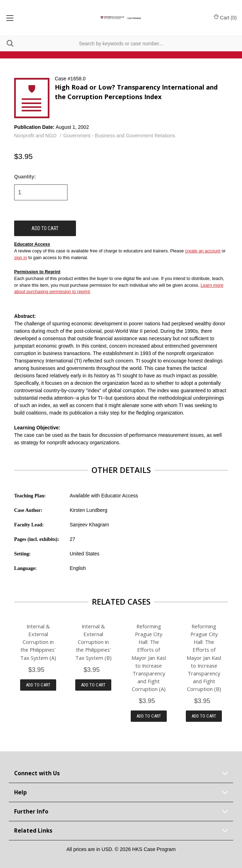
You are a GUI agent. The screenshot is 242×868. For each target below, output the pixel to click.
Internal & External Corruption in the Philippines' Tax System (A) (38, 642)
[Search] (7, 43)
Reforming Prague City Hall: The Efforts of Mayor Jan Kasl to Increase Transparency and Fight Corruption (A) (149, 657)
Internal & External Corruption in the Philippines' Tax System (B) (93, 642)
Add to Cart (38, 685)
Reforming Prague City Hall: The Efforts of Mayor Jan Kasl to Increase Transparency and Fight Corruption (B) (204, 657)
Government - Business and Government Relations (119, 136)
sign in (20, 258)
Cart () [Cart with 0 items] (225, 17)
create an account (203, 251)
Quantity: (25, 177)
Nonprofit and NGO (35, 136)
